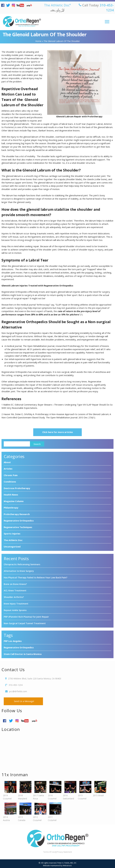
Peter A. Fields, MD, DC (67, 862)
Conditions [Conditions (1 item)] (10, 482)
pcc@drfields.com (18, 690)
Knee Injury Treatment (16, 603)
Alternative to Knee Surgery (19, 571)
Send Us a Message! (23, 700)
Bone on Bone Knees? (15, 584)
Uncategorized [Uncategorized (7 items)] (12, 547)
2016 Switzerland (69, 789)
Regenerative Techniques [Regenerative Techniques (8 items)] (18, 527)
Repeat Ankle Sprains (15, 609)
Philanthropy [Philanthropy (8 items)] (11, 508)
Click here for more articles (58, 432)
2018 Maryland (24, 789)
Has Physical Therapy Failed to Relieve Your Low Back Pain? (36, 577)
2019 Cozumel (9, 789)
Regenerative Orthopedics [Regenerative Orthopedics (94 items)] (19, 521)
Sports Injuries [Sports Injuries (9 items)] (12, 534)
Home (38, 41)
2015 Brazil (99, 788)
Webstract (67, 864)
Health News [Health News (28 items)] (11, 495)
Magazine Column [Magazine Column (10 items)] (14, 501)
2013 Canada (24, 811)
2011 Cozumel (54, 811)
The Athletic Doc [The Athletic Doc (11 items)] (13, 540)
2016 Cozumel (54, 789)
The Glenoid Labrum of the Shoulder (45, 34)
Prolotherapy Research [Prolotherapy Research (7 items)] (17, 514)
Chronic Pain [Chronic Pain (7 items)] (11, 475)
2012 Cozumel (39, 811)
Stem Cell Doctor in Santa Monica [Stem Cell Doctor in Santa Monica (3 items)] (23, 653)
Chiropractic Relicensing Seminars (22, 564)
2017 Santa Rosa (39, 789)
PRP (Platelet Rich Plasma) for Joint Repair (26, 616)
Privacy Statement (64, 851)
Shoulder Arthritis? (14, 596)
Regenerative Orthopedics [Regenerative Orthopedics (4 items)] (19, 646)
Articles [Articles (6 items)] (8, 469)
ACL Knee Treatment (15, 590)
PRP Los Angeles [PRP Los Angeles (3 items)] (13, 640)
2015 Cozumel (84, 789)
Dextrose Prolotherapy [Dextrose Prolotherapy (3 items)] (17, 488)
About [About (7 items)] (7, 462)
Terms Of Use (49, 851)
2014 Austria (9, 811)
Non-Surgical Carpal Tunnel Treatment (25, 622)
